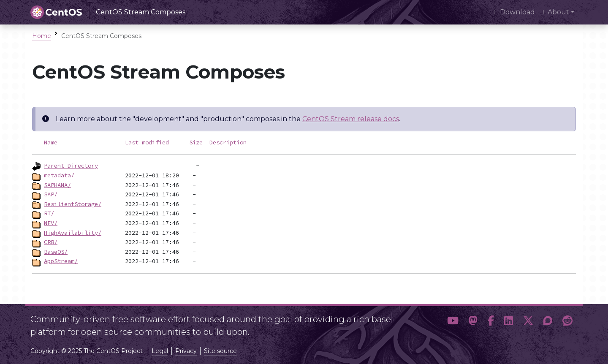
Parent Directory (71, 166)
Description (228, 142)
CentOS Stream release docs (351, 119)
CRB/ (51, 242)
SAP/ (51, 194)
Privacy (186, 351)
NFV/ (51, 223)
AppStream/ (61, 261)
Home (42, 36)
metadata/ (59, 175)
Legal (160, 351)
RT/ (49, 213)
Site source (220, 351)
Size (196, 142)
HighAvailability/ (73, 233)
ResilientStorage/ (73, 204)
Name (51, 142)
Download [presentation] (514, 12)
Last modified (147, 142)
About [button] (555, 12)
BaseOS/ (56, 252)
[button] (453, 322)
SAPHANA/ (57, 185)
